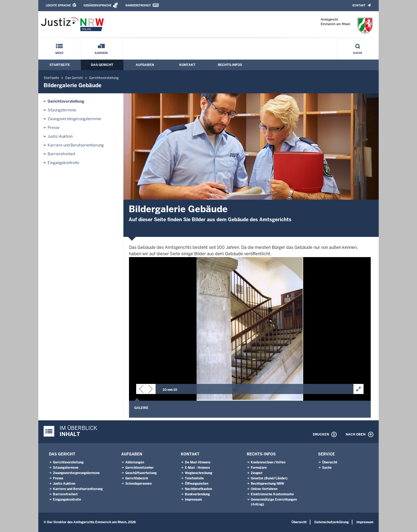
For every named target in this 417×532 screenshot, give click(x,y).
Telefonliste (194, 478)
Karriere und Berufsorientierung (76, 145)
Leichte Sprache (58, 5)
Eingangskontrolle (63, 163)
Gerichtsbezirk (137, 478)
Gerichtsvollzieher (139, 468)
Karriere (101, 53)
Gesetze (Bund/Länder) (269, 478)
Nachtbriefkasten (198, 489)
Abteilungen (135, 462)
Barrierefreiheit (138, 5)
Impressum (193, 500)
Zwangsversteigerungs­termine (74, 119)
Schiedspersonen (138, 484)
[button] (141, 390)
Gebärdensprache (97, 5)
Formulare (259, 468)
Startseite (60, 65)
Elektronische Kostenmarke (272, 494)
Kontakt (359, 5)
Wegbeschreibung (199, 473)
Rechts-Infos (230, 65)
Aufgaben (145, 65)
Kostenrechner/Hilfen (268, 462)
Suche (358, 53)
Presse (54, 128)
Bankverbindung (197, 494)
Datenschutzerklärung (331, 522)
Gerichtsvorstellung (104, 78)
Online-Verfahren (264, 489)
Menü (59, 53)
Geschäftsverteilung (141, 473)
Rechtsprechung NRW (267, 484)
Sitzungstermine (62, 110)
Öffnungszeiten (197, 484)
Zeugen (257, 473)
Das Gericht (102, 65)
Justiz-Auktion (60, 136)
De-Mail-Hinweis (198, 462)
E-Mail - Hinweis (197, 468)
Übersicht (330, 462)
